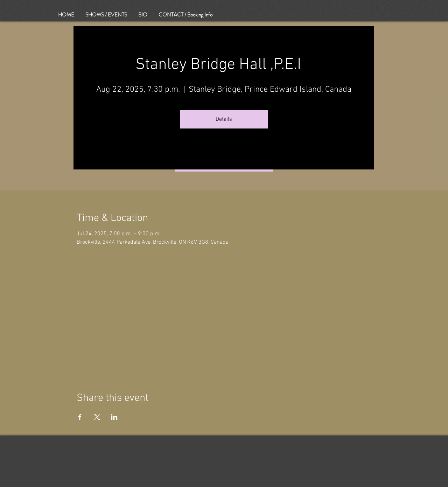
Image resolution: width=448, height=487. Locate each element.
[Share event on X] (97, 417)
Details (224, 119)
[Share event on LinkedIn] (114, 417)
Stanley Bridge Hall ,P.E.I (224, 65)
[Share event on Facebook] (80, 417)
